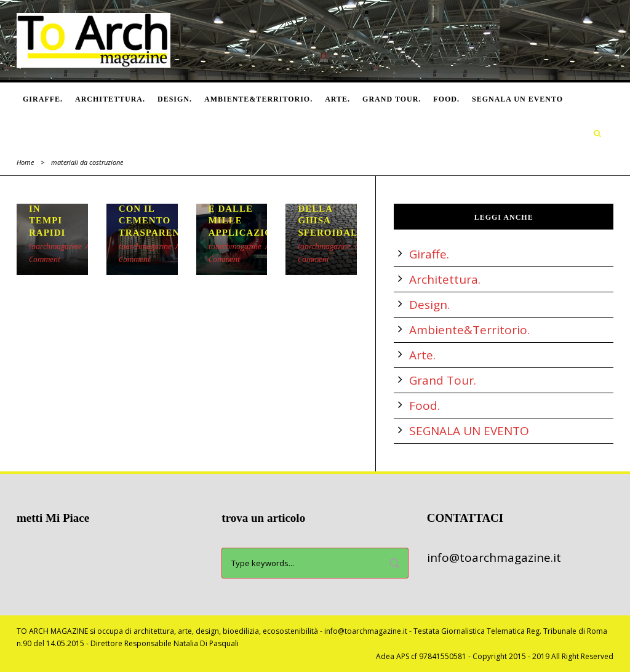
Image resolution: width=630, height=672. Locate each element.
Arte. (337, 99)
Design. (175, 99)
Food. (446, 99)
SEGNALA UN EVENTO (517, 99)
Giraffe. (43, 99)
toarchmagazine (55, 246)
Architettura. (110, 99)
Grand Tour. (392, 99)
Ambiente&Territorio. (258, 99)
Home (25, 162)
